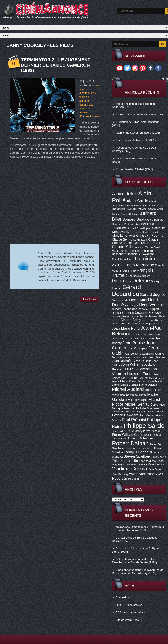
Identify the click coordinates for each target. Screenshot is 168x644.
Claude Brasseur (139, 240)
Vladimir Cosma (129, 469)
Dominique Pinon (123, 259)
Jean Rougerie (143, 361)
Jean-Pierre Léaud (123, 339)
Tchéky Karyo (159, 457)
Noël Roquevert (138, 412)
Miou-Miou (159, 405)
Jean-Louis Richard (153, 320)
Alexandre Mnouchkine (138, 206)
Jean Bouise (134, 343)
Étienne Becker (131, 479)
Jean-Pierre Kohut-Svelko (148, 335)
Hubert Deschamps (124, 309)
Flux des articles (129, 605)
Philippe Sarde (144, 426)
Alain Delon (125, 194)
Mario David (129, 381)
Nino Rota (124, 412)
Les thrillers (92, 116)
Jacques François (148, 312)
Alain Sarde (137, 201)
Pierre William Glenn (128, 435)
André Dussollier (129, 209)
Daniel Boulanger (130, 251)
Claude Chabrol (134, 243)
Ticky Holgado (119, 464)
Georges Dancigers (139, 276)
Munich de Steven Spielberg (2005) (138, 133)
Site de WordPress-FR (129, 620)
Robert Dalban (130, 443)
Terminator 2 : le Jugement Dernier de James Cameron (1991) (56, 65)
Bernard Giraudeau (138, 219)
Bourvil (131, 228)
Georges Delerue (131, 281)
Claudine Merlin (143, 247)
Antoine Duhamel (130, 214)
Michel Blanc (138, 395)
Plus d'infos (89, 299)
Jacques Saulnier (139, 316)
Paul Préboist (134, 420)
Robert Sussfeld (145, 449)
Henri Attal (138, 300)
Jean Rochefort (123, 361)
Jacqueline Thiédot (123, 313)
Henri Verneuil (151, 305)
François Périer (128, 271)
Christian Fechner (150, 236)
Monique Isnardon (124, 408)
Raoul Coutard (152, 435)
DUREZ (120, 538)
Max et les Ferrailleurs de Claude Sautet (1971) (134, 561)
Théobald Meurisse (151, 461)
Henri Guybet (132, 305)
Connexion (122, 597)
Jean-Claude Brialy (126, 320)
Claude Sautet (153, 243)
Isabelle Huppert (148, 309)
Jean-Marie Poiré (126, 328)
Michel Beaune (120, 395)
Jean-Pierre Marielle (144, 339)
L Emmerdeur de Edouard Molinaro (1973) (138, 529)
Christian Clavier (124, 236)
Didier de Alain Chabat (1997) (135, 169)
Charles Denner (133, 232)
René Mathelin (119, 439)
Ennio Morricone (139, 265)
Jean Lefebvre (133, 354)
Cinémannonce (125, 570)
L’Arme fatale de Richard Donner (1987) (141, 114)
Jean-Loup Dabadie (150, 324)
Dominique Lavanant (140, 254)
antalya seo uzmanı (128, 527)
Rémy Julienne (136, 452)
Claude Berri (121, 239)
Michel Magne (138, 400)
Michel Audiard (128, 389)
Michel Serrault (138, 404)
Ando (119, 548)
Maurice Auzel (146, 382)
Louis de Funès (140, 374)
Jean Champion (137, 348)
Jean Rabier (157, 357)
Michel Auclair (148, 385)
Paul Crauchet (149, 415)
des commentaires (130, 612)
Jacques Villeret (157, 316)
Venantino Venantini (137, 464)
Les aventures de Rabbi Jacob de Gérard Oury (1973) (138, 571)
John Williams (132, 364)
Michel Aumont (153, 390)
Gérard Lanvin (120, 300)
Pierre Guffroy (119, 431)
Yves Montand (142, 474)
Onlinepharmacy (126, 559)
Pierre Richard (152, 431)
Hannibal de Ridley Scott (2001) (136, 140)
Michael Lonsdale (129, 385)
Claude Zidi (122, 247)
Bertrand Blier (132, 224)
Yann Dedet (155, 470)
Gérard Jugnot (152, 295)
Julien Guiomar (136, 369)
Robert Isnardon (127, 449)
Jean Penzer (129, 358)
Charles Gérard (150, 232)
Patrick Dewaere (125, 415)
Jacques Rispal (121, 316)
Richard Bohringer (140, 438)
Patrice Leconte (156, 412)
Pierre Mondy (135, 431)
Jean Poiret (142, 358)
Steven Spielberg (138, 456)
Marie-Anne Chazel (135, 378)
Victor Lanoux (156, 464)
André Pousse (147, 209)
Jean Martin (148, 354)
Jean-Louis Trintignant (125, 324)
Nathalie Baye (144, 408)
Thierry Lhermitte (125, 461)
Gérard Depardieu (126, 290)
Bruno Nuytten (144, 228)
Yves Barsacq (120, 474)
